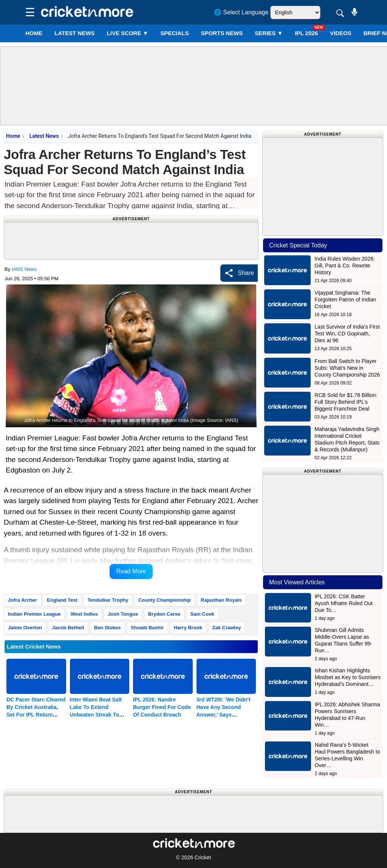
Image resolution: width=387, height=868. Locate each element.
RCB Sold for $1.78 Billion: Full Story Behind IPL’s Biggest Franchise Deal (346, 402)
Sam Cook (202, 614)
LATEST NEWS (74, 33)
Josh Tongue (123, 614)
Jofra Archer (22, 600)
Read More (131, 571)
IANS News (24, 269)
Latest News (44, 136)
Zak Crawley (227, 628)
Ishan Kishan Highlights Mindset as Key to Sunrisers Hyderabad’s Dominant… (348, 677)
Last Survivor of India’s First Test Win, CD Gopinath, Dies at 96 (347, 334)
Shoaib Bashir (147, 628)
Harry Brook (188, 628)
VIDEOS (341, 33)
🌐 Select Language (241, 12)
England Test (62, 600)
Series (269, 33)
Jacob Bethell (68, 628)
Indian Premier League (34, 614)
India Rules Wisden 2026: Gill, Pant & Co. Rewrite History (345, 266)
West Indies (84, 614)
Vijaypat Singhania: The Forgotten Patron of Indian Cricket (345, 300)
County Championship (165, 600)
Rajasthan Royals (221, 600)
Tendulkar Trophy (108, 600)
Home (34, 33)
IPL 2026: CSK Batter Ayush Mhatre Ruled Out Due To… (344, 603)
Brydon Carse (164, 614)
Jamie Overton (25, 628)
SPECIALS (174, 33)
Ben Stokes (108, 628)
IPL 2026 (306, 33)
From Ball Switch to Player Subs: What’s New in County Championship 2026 (347, 368)
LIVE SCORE (128, 33)
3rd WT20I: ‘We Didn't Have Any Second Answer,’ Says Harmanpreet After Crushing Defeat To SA (225, 715)
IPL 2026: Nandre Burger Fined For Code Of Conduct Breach (162, 707)
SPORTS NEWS (222, 33)
